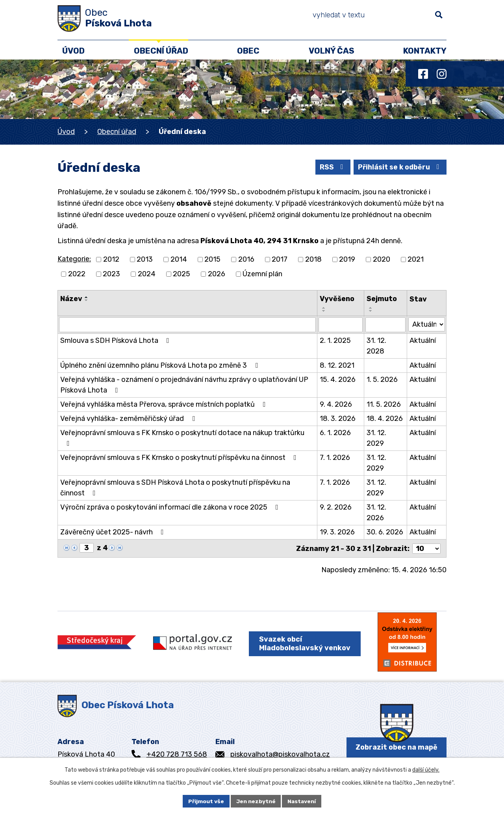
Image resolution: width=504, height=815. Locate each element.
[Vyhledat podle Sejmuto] (385, 325)
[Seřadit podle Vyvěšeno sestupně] (324, 311)
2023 (111, 274)
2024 (147, 274)
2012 (111, 259)
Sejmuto (382, 299)
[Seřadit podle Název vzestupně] (87, 297)
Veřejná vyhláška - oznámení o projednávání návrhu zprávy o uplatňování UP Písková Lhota (184, 385)
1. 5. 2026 (382, 380)
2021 (416, 259)
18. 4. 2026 (385, 419)
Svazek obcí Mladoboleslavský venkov (305, 643)
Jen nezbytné (256, 801)
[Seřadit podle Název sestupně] (87, 300)
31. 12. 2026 (376, 513)
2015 (212, 259)
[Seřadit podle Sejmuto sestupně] (371, 311)
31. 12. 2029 (376, 438)
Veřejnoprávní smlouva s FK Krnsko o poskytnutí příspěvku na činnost (180, 458)
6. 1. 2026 (335, 433)
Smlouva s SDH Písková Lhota (116, 341)
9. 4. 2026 (336, 404)
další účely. (426, 770)
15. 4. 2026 (338, 380)
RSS (330, 167)
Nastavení (302, 801)
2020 (382, 259)
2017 (280, 259)
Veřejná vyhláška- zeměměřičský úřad (129, 419)
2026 (217, 274)
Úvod (66, 132)
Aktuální (423, 341)
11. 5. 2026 (384, 404)
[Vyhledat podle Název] (187, 325)
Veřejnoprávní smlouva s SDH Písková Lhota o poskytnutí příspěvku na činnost (175, 488)
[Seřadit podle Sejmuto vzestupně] (371, 308)
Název (71, 299)
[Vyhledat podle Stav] (427, 324)
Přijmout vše (206, 801)
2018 (313, 259)
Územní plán (262, 274)
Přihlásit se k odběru (399, 167)
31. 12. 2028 (376, 346)
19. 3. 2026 (337, 532)
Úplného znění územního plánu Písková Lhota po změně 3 (161, 365)
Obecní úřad (117, 132)
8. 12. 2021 (337, 365)
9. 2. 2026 (336, 507)
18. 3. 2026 (338, 419)
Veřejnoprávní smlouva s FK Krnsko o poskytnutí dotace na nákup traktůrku (182, 438)
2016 (246, 259)
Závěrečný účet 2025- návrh (114, 532)
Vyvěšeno (337, 299)
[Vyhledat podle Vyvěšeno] (341, 325)
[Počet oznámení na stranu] (426, 548)
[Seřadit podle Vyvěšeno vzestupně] (324, 308)
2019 (347, 259)
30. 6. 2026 (385, 532)
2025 (182, 274)
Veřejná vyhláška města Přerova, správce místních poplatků (165, 404)
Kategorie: (74, 259)
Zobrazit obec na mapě (397, 747)
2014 (179, 259)
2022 (77, 274)
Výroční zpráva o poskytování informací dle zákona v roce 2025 (171, 507)
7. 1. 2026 (335, 458)
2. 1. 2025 (335, 341)
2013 (145, 259)
